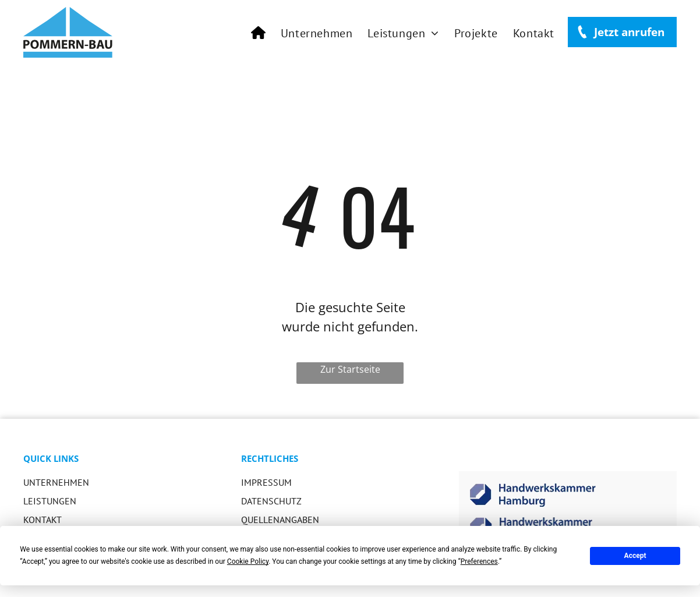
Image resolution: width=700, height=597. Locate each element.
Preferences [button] (479, 561)
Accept (635, 556)
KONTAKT (43, 520)
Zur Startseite (350, 369)
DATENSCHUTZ (271, 501)
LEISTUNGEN (50, 501)
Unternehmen (56, 482)
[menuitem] (258, 33)
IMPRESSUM (266, 482)
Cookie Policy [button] (248, 561)
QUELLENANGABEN (280, 520)
